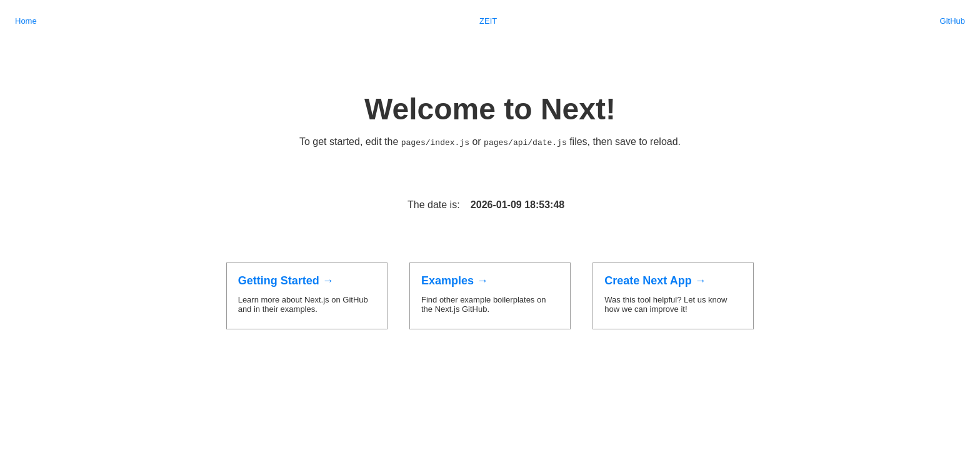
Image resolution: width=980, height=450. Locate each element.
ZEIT (488, 21)
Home (26, 21)
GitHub (952, 21)
